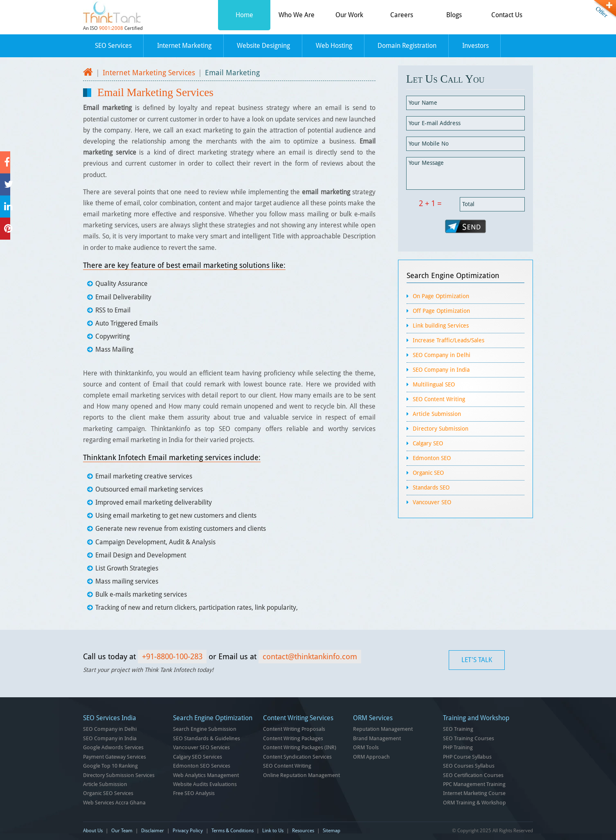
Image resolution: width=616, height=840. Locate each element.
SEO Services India (110, 718)
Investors (475, 46)
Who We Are (297, 15)
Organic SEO (428, 473)
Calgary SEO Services (198, 757)
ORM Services (373, 718)
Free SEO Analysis (194, 793)
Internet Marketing (184, 46)
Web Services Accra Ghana (114, 803)
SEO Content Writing (439, 399)
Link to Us (273, 831)
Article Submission (437, 414)
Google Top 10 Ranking (110, 766)
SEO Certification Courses (473, 775)
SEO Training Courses (469, 738)
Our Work (349, 15)
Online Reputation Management (301, 775)
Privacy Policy (188, 831)
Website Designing (263, 46)
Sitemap (332, 831)
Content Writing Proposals (294, 729)
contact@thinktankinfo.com (310, 657)
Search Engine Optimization (453, 275)
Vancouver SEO (432, 502)
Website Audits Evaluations (205, 784)
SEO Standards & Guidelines (207, 738)
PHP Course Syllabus (467, 757)
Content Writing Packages (293, 738)
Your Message (465, 173)
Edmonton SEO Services (202, 766)
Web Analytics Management (206, 775)
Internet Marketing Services (149, 73)
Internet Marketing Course (474, 793)
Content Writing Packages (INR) (300, 747)
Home (244, 15)
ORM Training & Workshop (474, 803)
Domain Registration (407, 46)
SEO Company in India (441, 370)
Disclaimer (153, 831)
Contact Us (507, 15)
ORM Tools (366, 747)
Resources (303, 831)
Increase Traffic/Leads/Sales (449, 340)
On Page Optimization (441, 296)
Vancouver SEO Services (201, 747)
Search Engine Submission (205, 729)
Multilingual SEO (434, 384)
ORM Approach (371, 757)
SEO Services (113, 46)
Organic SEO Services (108, 793)
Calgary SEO (428, 443)
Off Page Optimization (441, 311)
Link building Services (441, 326)
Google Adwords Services (113, 747)
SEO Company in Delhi (442, 355)
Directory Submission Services (119, 775)
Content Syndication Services (297, 757)
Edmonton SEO (432, 458)
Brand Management (377, 738)
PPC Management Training (474, 784)
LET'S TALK (477, 660)
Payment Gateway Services (115, 757)
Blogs (454, 15)
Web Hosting (334, 46)
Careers (402, 15)
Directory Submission (441, 429)
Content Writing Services (298, 718)
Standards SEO (431, 487)
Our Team (122, 831)
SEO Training (458, 729)
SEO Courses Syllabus (469, 766)
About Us (93, 831)
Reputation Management (383, 729)
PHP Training (458, 747)
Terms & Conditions (233, 831)
